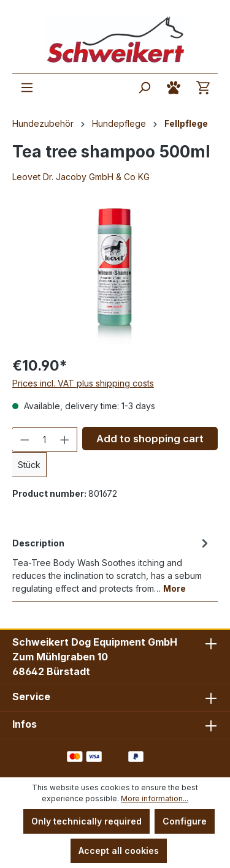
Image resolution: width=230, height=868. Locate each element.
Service (31, 696)
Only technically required (86, 821)
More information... (155, 798)
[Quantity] (45, 440)
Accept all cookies (119, 851)
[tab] (112, 565)
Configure (185, 821)
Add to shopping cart (150, 439)
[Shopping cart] (203, 88)
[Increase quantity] (65, 440)
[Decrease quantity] (25, 440)
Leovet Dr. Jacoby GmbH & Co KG (81, 177)
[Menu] (27, 88)
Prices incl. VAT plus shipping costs (83, 383)
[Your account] (174, 88)
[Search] (144, 88)
